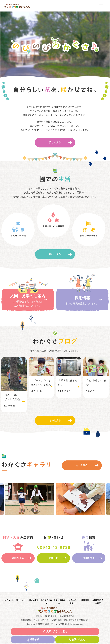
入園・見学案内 (59, 602)
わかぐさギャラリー (72, 602)
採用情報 (34, 639)
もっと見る (55, 420)
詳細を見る (18, 558)
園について (21, 600)
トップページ (8, 600)
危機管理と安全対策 (98, 602)
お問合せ (53, 558)
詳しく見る (55, 142)
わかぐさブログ (46, 602)
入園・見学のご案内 (57, 631)
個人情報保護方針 (67, 616)
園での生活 (34, 600)
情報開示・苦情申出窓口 (46, 616)
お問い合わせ (79, 639)
